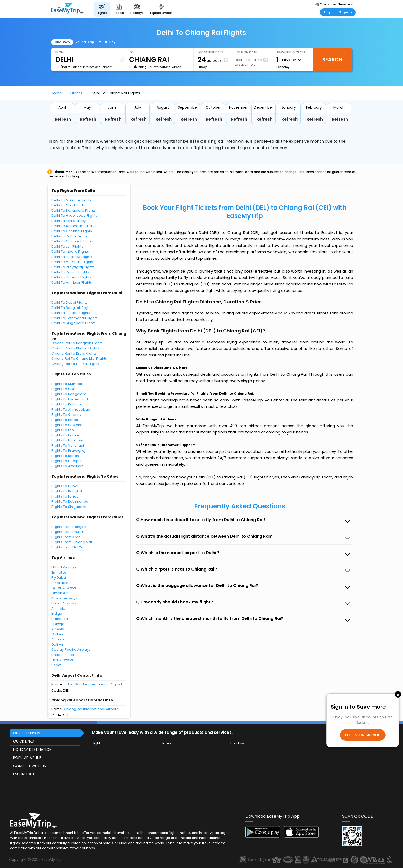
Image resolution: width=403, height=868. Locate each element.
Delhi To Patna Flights (70, 236)
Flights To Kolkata (66, 404)
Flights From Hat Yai (68, 547)
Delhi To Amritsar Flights (72, 282)
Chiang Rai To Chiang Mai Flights (79, 359)
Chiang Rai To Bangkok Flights (77, 343)
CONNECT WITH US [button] (30, 766)
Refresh (63, 119)
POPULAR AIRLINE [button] (27, 758)
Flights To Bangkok (67, 491)
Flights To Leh (63, 430)
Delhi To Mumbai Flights (71, 200)
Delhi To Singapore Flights (74, 323)
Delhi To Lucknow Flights (72, 257)
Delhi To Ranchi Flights (70, 272)
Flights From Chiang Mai (72, 542)
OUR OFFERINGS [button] (27, 733)
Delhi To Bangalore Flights (74, 210)
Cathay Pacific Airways (71, 650)
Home (56, 93)
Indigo (57, 614)
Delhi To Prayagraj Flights (73, 267)
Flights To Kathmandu (70, 501)
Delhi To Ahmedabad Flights (76, 226)
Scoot (56, 665)
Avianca (58, 639)
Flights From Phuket (68, 532)
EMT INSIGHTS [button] (25, 774)
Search (332, 60)
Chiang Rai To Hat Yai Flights (75, 364)
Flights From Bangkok (70, 527)
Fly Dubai (59, 578)
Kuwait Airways (64, 598)
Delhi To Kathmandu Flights (75, 318)
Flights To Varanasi (68, 445)
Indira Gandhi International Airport (93, 684)
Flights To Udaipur (67, 461)
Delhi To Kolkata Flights (71, 221)
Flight (96, 743)
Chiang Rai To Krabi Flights (74, 353)
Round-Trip (85, 42)
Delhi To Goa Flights (68, 205)
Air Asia (58, 629)
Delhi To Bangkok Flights (72, 308)
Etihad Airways (64, 567)
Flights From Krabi (67, 537)
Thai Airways (62, 660)
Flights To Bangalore (69, 394)
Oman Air (59, 593)
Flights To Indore (65, 435)
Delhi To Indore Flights (70, 252)
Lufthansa (60, 619)
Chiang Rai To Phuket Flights (75, 348)
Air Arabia (60, 583)
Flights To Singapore (69, 507)
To (131, 52)
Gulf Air (57, 634)
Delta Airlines (63, 655)
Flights (76, 93)
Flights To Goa (63, 389)
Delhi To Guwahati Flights (73, 241)
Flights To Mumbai (67, 384)
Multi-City (107, 42)
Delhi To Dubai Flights (70, 302)
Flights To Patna (65, 420)
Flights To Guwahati (68, 425)
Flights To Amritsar (67, 466)
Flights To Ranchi (66, 456)
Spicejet (58, 624)
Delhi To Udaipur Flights (71, 277)
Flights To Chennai (67, 415)
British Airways (64, 603)
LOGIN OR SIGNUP (363, 735)
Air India (58, 608)
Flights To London (66, 496)
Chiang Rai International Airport (91, 709)
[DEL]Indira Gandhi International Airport (83, 67)
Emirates (59, 572)
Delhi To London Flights (71, 313)
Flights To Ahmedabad (71, 409)
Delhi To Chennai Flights (72, 231)
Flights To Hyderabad (70, 399)
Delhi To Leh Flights (67, 246)
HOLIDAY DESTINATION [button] (32, 749)
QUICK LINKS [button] (24, 741)
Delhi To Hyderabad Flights (74, 216)
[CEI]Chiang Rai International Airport (155, 67)
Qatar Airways (64, 588)
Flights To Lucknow (67, 440)
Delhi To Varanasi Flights (72, 262)
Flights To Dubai (65, 486)
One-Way (62, 42)
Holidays (237, 743)
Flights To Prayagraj (68, 451)
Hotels (166, 743)
